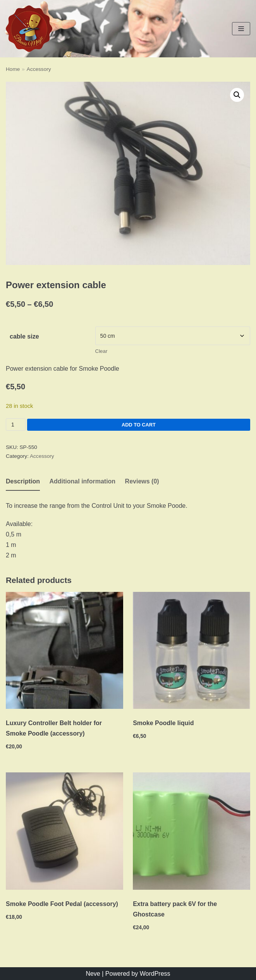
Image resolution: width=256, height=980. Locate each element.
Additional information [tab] (82, 481)
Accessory (39, 69)
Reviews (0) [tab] (142, 481)
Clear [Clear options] (101, 351)
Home (13, 69)
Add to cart (139, 425)
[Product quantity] (16, 425)
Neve (93, 974)
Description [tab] (23, 481)
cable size (24, 336)
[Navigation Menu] (241, 29)
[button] (237, 95)
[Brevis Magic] (29, 29)
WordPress (155, 974)
